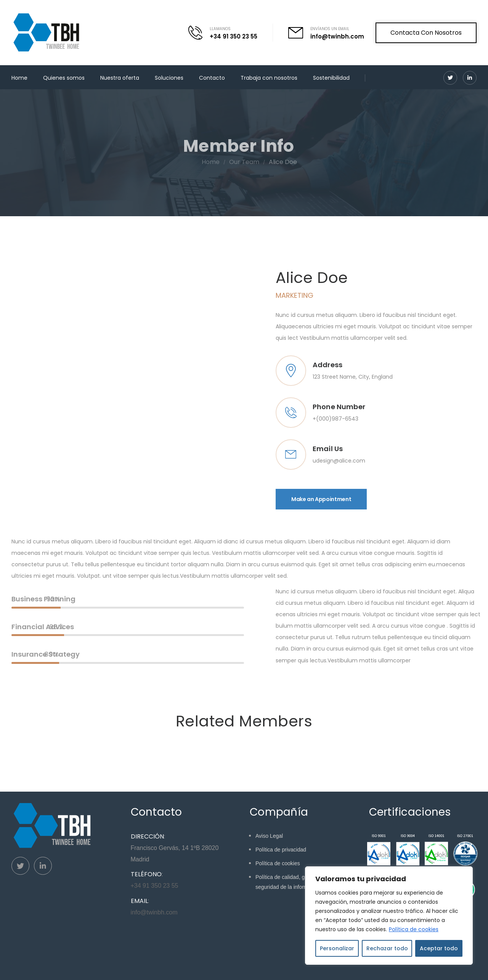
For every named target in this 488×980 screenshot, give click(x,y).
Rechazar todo (387, 948)
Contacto (212, 78)
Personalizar (337, 948)
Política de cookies (414, 929)
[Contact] (199, 33)
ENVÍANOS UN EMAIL (330, 29)
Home (19, 78)
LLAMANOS (220, 29)
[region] (389, 916)
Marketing (295, 295)
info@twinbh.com (337, 36)
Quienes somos (64, 78)
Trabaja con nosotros (269, 78)
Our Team (253, 162)
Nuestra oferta (120, 78)
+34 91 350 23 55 (234, 36)
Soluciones (169, 78)
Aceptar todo (439, 948)
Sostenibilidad (331, 78)
